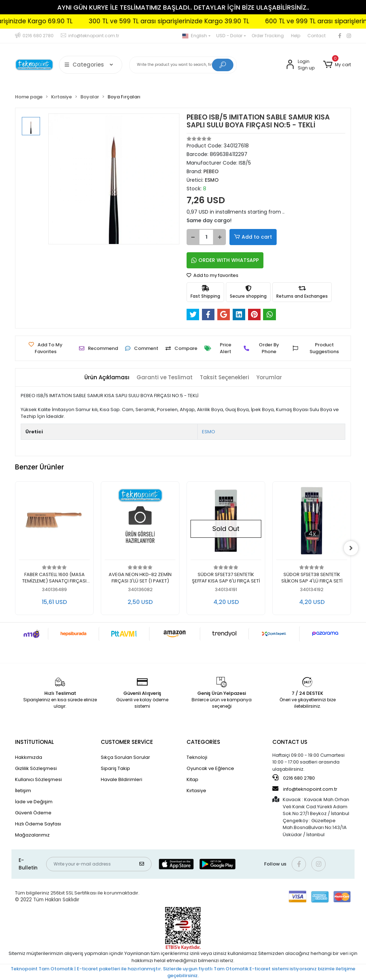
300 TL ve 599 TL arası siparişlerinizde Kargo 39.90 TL (190, 21)
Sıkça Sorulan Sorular (125, 757)
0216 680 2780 (294, 778)
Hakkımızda (29, 757)
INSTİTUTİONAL (34, 742)
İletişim (23, 791)
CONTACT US (290, 742)
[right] (351, 548)
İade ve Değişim (34, 802)
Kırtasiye (196, 791)
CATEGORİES (203, 742)
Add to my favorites (212, 275)
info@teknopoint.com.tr (305, 789)
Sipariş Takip (115, 768)
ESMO (209, 432)
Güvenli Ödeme (33, 813)
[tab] (107, 378)
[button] (337, 65)
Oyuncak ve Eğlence (210, 768)
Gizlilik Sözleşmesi (36, 768)
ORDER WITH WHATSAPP (225, 260)
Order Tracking (268, 36)
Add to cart (253, 237)
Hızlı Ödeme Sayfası (38, 824)
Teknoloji (197, 757)
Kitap (192, 779)
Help (296, 36)
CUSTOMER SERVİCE (127, 742)
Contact (316, 36)
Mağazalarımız (32, 835)
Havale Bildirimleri (122, 779)
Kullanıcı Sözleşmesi (38, 779)
